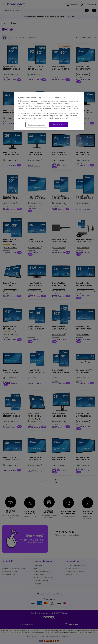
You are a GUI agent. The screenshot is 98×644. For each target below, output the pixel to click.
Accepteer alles (59, 125)
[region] (49, 111)
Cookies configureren (37, 125)
